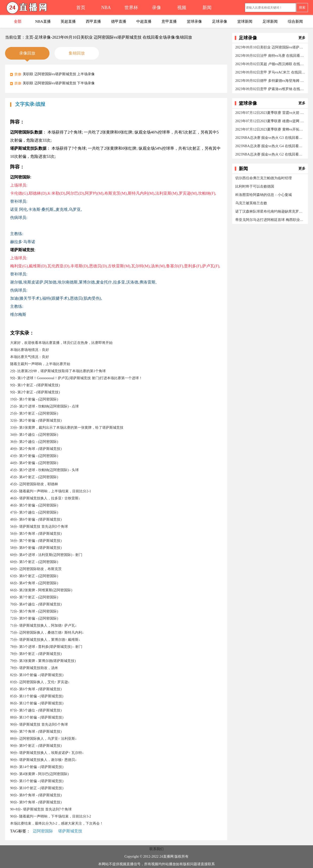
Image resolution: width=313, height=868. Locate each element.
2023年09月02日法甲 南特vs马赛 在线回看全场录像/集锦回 (270, 56)
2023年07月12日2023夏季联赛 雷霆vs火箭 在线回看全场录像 (270, 113)
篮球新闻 (245, 21)
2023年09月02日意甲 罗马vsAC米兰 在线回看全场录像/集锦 (270, 72)
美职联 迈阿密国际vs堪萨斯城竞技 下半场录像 (59, 83)
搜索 (302, 7)
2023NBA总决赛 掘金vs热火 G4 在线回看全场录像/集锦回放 (270, 146)
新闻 (207, 8)
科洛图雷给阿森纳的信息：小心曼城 (264, 195)
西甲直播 (93, 21)
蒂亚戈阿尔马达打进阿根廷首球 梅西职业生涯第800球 (270, 220)
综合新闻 (295, 21)
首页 (81, 8)
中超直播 (144, 21)
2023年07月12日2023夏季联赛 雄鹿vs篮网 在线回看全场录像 (270, 121)
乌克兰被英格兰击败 (251, 203)
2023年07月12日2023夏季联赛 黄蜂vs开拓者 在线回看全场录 (270, 129)
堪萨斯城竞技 (70, 831)
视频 (182, 8)
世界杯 (131, 8)
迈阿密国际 (43, 831)
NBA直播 (43, 21)
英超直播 (68, 21)
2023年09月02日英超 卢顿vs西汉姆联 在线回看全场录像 (270, 64)
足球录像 (220, 21)
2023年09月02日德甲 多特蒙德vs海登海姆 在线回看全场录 (270, 81)
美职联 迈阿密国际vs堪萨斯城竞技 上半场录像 (59, 74)
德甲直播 (119, 21)
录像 (156, 8)
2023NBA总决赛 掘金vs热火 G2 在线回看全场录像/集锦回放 (270, 154)
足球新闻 (270, 21)
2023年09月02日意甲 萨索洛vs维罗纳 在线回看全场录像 (270, 89)
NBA (106, 8)
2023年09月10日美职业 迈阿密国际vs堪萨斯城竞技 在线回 (270, 47)
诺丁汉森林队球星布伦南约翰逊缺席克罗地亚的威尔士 (270, 211)
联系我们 (156, 849)
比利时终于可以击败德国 (255, 186)
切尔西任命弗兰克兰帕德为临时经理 (264, 178)
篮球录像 (194, 21)
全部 (18, 21)
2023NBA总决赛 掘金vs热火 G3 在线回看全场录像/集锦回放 (270, 138)
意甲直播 (169, 21)
